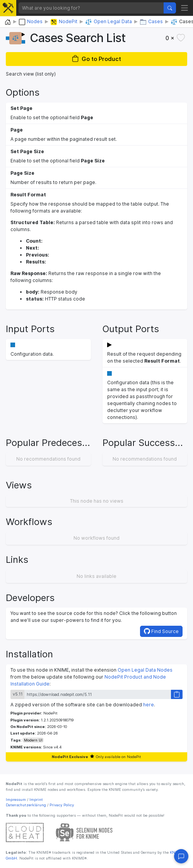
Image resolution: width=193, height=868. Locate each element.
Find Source (161, 631)
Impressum (16, 800)
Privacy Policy (62, 805)
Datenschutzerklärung (26, 805)
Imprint (36, 800)
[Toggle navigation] (185, 8)
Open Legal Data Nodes (145, 670)
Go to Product (96, 59)
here (149, 705)
